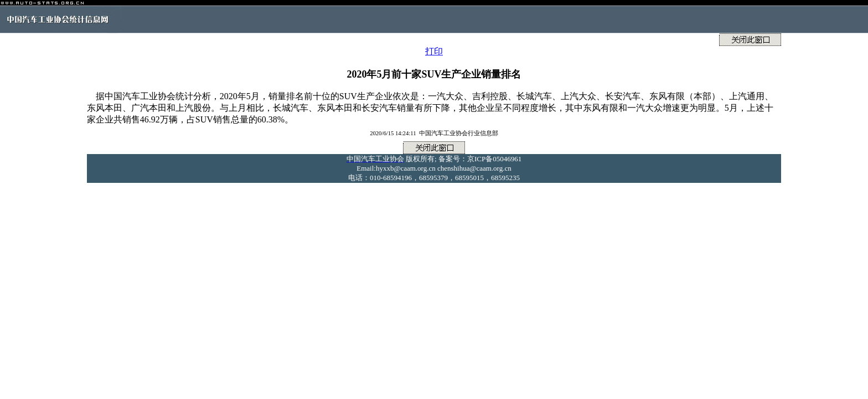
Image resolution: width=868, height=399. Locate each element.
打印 (434, 51)
